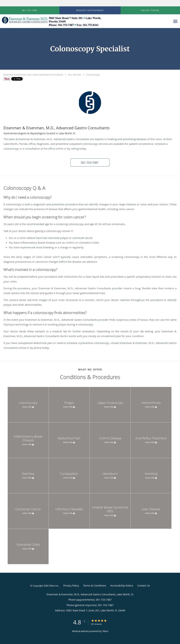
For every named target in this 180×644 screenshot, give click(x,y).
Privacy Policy (71, 586)
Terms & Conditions (95, 586)
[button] (90, 10)
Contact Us (144, 586)
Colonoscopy (93, 75)
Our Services (75, 75)
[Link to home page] (51, 21)
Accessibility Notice (122, 586)
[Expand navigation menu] (175, 21)
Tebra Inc (54, 586)
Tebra (105, 631)
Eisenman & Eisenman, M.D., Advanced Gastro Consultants (33, 75)
